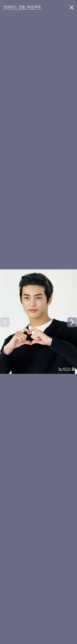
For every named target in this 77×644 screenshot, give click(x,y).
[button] (72, 322)
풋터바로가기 (0, 17)
